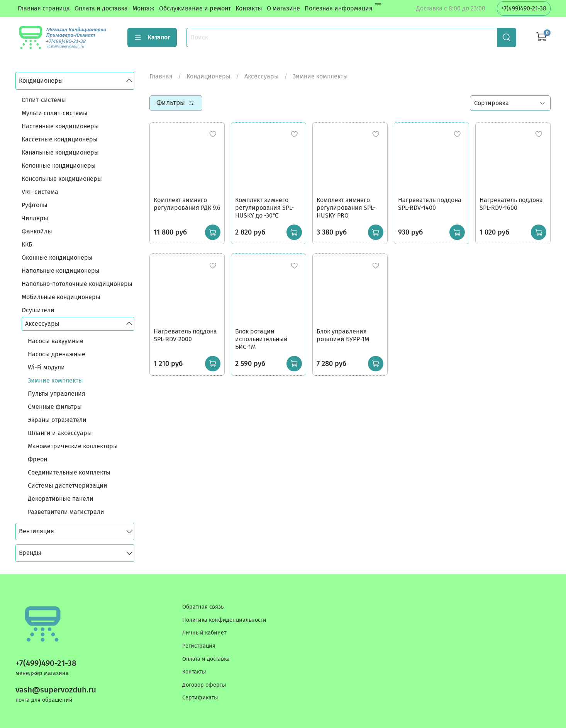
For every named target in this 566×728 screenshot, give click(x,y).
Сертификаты (200, 698)
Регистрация (199, 646)
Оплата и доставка (101, 8)
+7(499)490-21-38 (524, 8)
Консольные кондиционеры (62, 179)
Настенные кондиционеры (60, 126)
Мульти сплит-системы (55, 113)
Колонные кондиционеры (59, 166)
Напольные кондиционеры (61, 271)
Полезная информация (339, 8)
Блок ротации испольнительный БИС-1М (261, 339)
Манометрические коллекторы (73, 446)
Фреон (37, 459)
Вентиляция (36, 531)
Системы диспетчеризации (68, 486)
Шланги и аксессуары (60, 433)
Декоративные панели (61, 499)
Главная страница (44, 8)
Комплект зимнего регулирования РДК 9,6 (187, 204)
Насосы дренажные (57, 354)
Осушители (38, 310)
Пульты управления (57, 394)
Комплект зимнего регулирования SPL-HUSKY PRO (346, 208)
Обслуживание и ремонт (195, 8)
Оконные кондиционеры (57, 258)
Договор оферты (204, 685)
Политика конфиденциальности (224, 620)
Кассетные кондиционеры (60, 139)
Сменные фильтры (55, 407)
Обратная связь (203, 607)
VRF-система (40, 192)
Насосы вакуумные (56, 341)
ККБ (27, 244)
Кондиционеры (208, 76)
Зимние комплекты (55, 380)
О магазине (283, 8)
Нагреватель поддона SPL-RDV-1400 (430, 204)
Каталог (152, 37)
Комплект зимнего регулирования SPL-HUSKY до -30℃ (264, 208)
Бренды (30, 553)
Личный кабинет (204, 633)
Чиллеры (35, 218)
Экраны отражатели (57, 420)
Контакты (249, 8)
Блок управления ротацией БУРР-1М (343, 335)
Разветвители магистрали (66, 512)
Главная (161, 76)
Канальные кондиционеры (60, 152)
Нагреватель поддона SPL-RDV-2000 (185, 335)
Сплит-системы (44, 100)
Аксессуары (262, 76)
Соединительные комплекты (69, 472)
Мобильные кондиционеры (61, 297)
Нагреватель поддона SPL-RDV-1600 (511, 204)
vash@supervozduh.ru (56, 690)
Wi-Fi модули (46, 367)
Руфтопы (35, 205)
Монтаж (143, 8)
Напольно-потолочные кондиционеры (77, 284)
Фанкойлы (37, 231)
